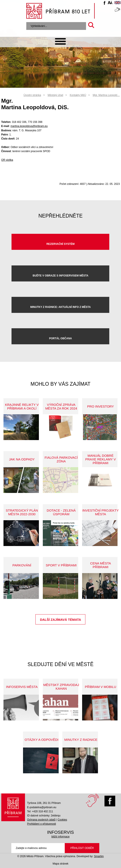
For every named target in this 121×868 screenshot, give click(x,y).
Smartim (99, 856)
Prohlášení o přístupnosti (42, 824)
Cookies (62, 820)
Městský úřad (55, 95)
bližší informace (60, 837)
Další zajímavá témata (60, 620)
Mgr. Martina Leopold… (106, 95)
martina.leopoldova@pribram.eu (29, 126)
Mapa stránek (60, 864)
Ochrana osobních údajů (41, 820)
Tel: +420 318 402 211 (40, 811)
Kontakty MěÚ (78, 95)
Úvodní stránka (32, 95)
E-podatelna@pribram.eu (42, 807)
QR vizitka (7, 160)
